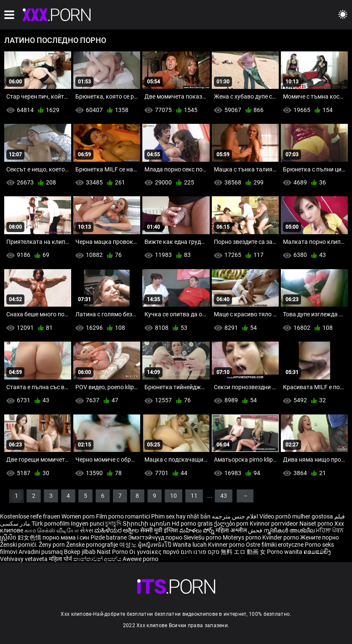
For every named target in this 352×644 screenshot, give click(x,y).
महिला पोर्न (61, 559)
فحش (256, 530)
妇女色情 (30, 537)
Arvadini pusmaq (41, 552)
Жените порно (320, 537)
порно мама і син (66, 537)
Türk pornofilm (51, 524)
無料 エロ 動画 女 (243, 552)
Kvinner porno (227, 545)
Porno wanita (285, 552)
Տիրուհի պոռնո (147, 524)
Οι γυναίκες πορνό (155, 552)
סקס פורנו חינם (200, 552)
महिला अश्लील (232, 530)
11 (194, 496)
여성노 (129, 545)
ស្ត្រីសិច (9, 537)
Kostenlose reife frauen (30, 516)
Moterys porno (243, 537)
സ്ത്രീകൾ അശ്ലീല (290, 530)
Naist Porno (113, 552)
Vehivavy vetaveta (24, 559)
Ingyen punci (87, 524)
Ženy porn (52, 545)
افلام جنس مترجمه (235, 516)
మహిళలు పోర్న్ (197, 530)
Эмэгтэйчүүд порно (156, 537)
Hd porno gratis (192, 524)
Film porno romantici (123, 516)
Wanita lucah (190, 545)
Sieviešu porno (203, 537)
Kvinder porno (281, 537)
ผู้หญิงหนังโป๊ (155, 545)
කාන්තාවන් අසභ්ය (98, 559)
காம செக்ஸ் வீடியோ (52, 530)
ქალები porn (232, 524)
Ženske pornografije (93, 545)
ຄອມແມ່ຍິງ (317, 552)
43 (224, 496)
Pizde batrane (109, 537)
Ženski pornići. (19, 545)
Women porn (79, 516)
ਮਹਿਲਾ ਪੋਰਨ (330, 530)
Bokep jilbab (80, 552)
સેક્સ (87, 530)
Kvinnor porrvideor (275, 524)
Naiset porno (317, 524)
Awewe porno (140, 559)
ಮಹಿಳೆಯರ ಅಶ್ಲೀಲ (117, 530)
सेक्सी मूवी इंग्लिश (159, 530)
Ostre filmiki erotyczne (275, 545)
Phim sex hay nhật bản (181, 516)
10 (173, 496)
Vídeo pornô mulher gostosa (296, 516)
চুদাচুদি (113, 524)
